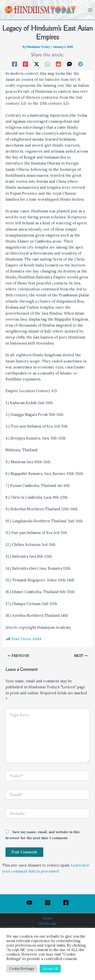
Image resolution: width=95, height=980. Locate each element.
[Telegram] (80, 64)
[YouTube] (29, 903)
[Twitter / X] (36, 64)
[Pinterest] (25, 64)
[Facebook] (14, 64)
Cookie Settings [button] (22, 969)
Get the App (48, 923)
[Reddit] (58, 64)
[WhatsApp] (47, 64)
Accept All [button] (50, 969)
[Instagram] (48, 903)
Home (47, 918)
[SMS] (69, 64)
